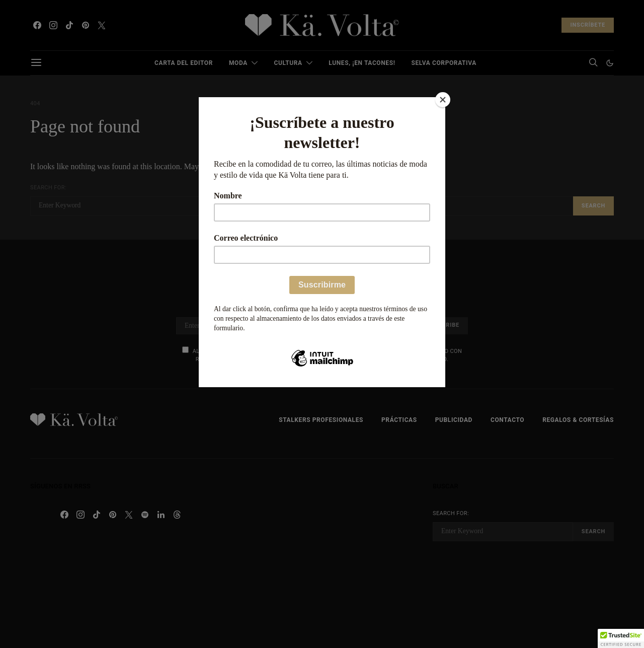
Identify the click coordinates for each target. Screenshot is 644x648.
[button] (621, 638)
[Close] (443, 100)
